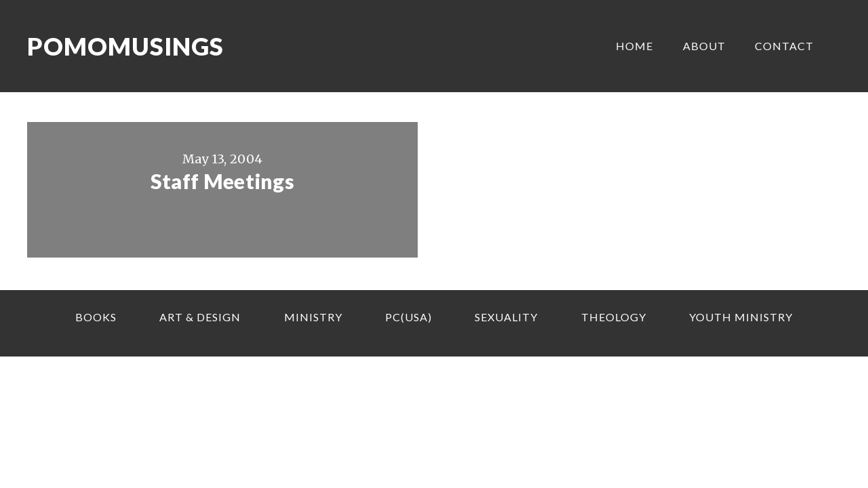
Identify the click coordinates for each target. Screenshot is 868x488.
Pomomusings (125, 46)
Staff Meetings (222, 181)
